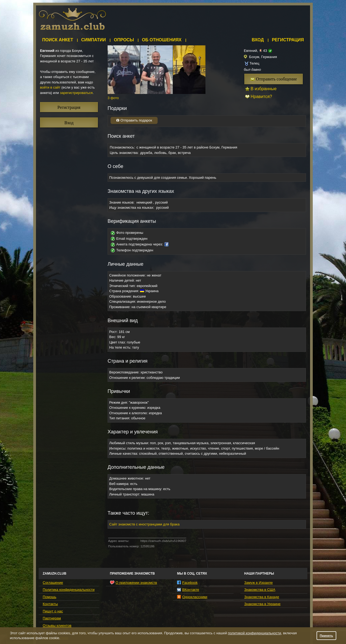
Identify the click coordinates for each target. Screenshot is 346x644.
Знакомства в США (260, 590)
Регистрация (288, 40)
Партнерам (52, 618)
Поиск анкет (58, 40)
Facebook (187, 583)
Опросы (124, 40)
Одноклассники (192, 597)
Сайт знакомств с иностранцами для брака (144, 524)
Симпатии (93, 40)
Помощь (49, 597)
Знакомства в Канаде (262, 597)
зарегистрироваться (76, 93)
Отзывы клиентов (57, 626)
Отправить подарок (134, 120)
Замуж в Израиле (259, 583)
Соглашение (53, 583)
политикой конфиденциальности (254, 633)
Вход (258, 40)
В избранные (264, 89)
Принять (327, 635)
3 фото (113, 98)
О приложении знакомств (134, 582)
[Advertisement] (209, 20)
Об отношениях (162, 40)
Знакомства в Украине (262, 604)
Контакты (50, 604)
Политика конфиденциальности (69, 590)
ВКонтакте (188, 590)
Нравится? (261, 97)
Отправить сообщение (274, 79)
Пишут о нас (53, 611)
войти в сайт (50, 87)
